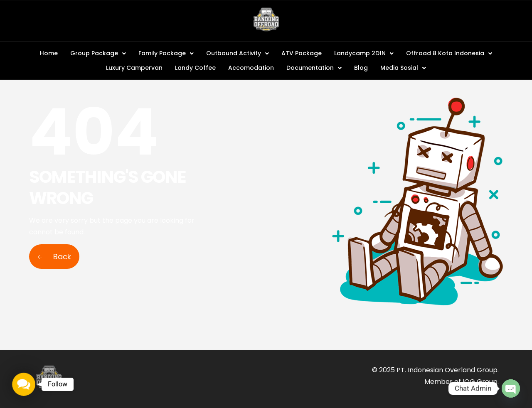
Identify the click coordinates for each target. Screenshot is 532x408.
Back (54, 257)
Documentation (314, 68)
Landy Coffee (195, 68)
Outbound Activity (238, 53)
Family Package (166, 53)
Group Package (98, 53)
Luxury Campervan (134, 68)
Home (49, 53)
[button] (98, 53)
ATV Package (302, 53)
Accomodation (251, 68)
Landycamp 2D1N (364, 53)
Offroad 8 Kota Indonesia (449, 53)
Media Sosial (403, 68)
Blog (361, 68)
